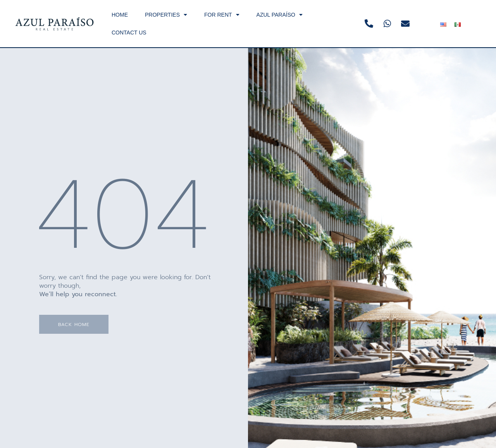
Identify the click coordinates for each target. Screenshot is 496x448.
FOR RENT (222, 15)
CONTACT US (129, 33)
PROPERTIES (166, 15)
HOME (120, 15)
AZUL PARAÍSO (280, 15)
